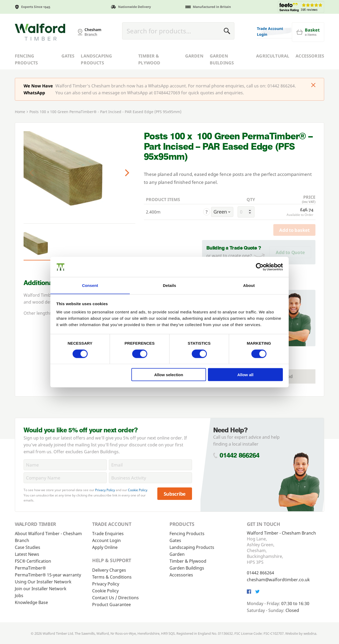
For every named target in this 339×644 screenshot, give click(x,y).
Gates (68, 56)
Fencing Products (26, 59)
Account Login (106, 540)
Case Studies (28, 547)
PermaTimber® (30, 568)
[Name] (65, 465)
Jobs (19, 596)
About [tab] (249, 285)
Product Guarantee (111, 605)
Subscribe (175, 494)
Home (20, 112)
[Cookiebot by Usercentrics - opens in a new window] (260, 267)
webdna (310, 633)
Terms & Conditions (112, 577)
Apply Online (105, 547)
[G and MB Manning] (40, 32)
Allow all (245, 375)
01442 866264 (240, 455)
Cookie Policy (138, 490)
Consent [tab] (90, 285)
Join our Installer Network (41, 589)
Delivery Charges (109, 570)
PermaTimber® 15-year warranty (48, 575)
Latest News (27, 554)
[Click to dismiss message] (313, 86)
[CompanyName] (65, 478)
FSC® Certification (33, 561)
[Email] (150, 465)
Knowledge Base (31, 602)
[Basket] (308, 32)
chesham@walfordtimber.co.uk (278, 580)
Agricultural (273, 56)
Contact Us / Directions (115, 598)
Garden (194, 56)
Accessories (310, 56)
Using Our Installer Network (43, 582)
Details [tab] (169, 285)
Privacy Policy (105, 490)
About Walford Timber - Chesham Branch (48, 537)
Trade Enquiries (108, 534)
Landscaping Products (96, 59)
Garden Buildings (222, 59)
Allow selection (169, 375)
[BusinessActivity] (150, 478)
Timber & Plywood (149, 59)
